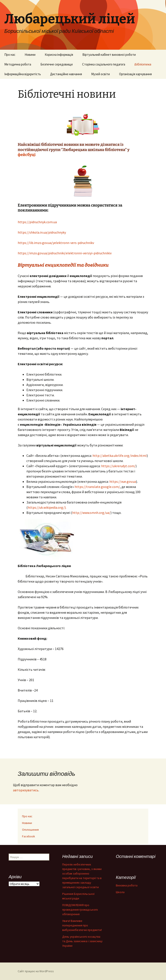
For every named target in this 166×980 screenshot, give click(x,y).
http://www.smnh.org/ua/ (91, 513)
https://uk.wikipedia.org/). (47, 507)
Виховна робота (127, 885)
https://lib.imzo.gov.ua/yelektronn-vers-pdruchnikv (56, 243)
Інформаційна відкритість (23, 74)
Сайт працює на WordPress (36, 971)
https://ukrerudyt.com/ (118, 466)
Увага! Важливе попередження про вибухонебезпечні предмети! (82, 925)
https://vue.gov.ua (123, 481)
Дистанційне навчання (66, 74)
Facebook (29, 836)
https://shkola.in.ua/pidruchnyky (42, 232)
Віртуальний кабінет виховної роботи (109, 55)
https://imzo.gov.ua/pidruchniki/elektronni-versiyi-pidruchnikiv (65, 253)
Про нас (10, 55)
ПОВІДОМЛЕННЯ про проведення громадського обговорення (80, 910)
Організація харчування (135, 74)
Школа (120, 892)
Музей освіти (101, 74)
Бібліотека (143, 64)
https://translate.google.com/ (97, 487)
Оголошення (30, 830)
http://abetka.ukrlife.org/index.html (120, 456)
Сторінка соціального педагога (104, 64)
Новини (30, 55)
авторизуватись (26, 790)
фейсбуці (27, 155)
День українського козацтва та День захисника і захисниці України (82, 941)
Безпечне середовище (57, 64)
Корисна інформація (59, 55)
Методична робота (18, 64)
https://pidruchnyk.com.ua (37, 222)
